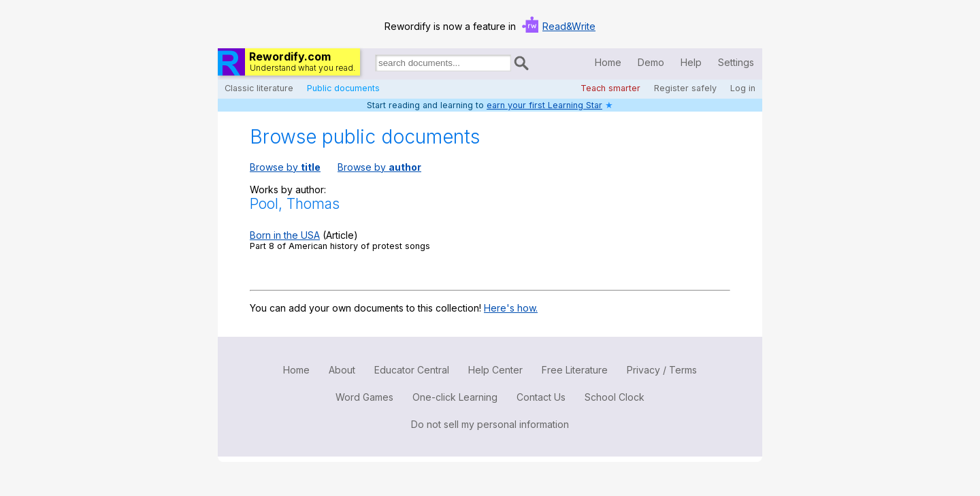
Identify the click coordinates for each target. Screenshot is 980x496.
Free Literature (575, 370)
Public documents (343, 88)
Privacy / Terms (662, 370)
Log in (743, 88)
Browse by (285, 167)
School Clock (615, 397)
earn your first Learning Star (544, 105)
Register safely (685, 88)
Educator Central (412, 370)
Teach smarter (610, 88)
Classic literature (259, 88)
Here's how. (511, 308)
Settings (736, 62)
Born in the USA (285, 235)
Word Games (364, 397)
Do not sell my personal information (490, 424)
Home (608, 62)
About (342, 370)
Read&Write (569, 26)
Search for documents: (374, 65)
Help (691, 62)
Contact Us (541, 397)
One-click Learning (455, 397)
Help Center (495, 370)
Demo (651, 62)
